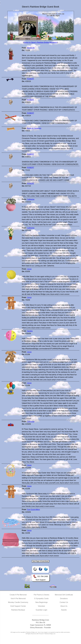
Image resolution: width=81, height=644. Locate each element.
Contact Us (64, 602)
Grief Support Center (18, 606)
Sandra (30, 331)
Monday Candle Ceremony (18, 602)
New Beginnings (42, 602)
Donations (64, 599)
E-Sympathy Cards (41, 599)
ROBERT (31, 79)
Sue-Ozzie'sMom (33, 510)
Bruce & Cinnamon (34, 128)
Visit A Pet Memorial (18, 599)
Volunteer (42, 606)
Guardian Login (42, 610)
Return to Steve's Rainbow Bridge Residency (41, 42)
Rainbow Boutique (18, 610)
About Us (64, 606)
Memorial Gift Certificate (64, 595)
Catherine (31, 199)
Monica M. (31, 48)
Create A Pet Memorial (18, 595)
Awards (64, 610)
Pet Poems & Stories (42, 595)
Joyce (29, 269)
